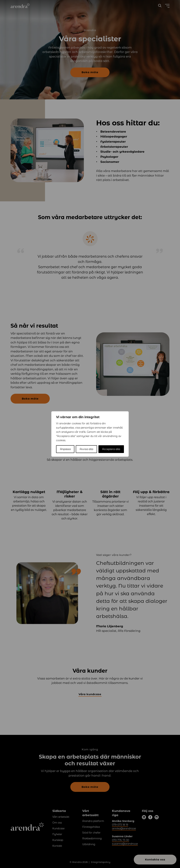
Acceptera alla (111, 449)
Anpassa (65, 449)
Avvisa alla (86, 449)
